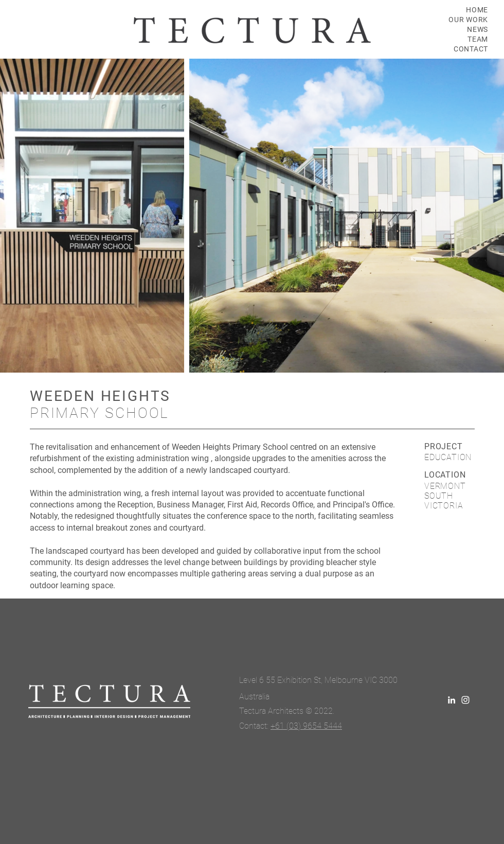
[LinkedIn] (452, 700)
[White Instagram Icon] (465, 700)
